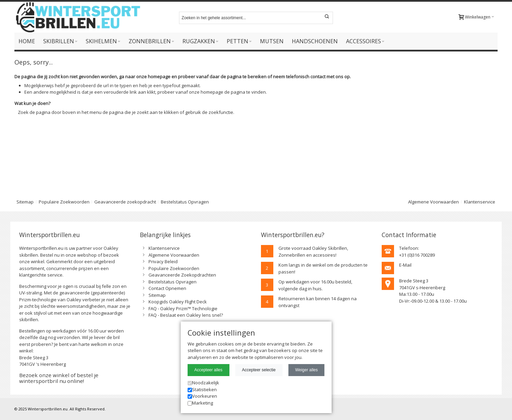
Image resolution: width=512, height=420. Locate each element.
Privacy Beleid (163, 261)
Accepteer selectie (259, 370)
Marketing (200, 403)
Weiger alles (307, 370)
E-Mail (405, 265)
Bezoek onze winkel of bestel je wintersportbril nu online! (59, 378)
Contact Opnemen (167, 288)
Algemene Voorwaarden (433, 202)
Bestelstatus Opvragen (185, 202)
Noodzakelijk (203, 383)
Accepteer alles (209, 370)
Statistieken (202, 389)
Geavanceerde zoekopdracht (125, 202)
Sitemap (25, 202)
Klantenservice (480, 202)
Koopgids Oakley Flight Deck (178, 302)
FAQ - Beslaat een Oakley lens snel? (186, 315)
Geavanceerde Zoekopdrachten (182, 275)
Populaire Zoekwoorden (64, 202)
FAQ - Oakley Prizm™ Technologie (183, 308)
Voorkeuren (202, 396)
